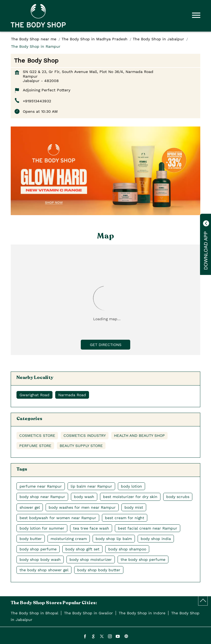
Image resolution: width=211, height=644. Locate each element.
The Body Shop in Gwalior (88, 613)
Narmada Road (72, 395)
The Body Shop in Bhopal (34, 613)
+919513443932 (37, 101)
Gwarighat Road (34, 395)
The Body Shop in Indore (142, 613)
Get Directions (106, 345)
